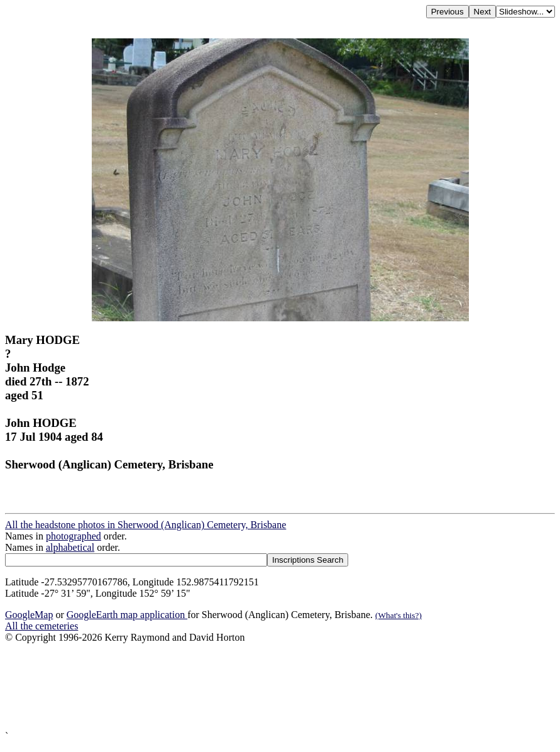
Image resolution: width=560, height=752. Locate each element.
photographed (74, 536)
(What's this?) (398, 615)
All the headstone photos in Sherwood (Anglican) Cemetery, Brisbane (145, 525)
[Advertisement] (280, 687)
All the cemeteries (41, 626)
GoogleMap (29, 615)
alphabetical (70, 547)
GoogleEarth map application (127, 615)
